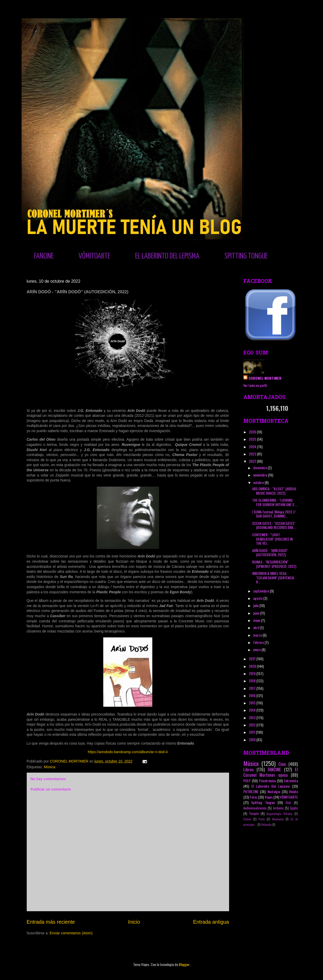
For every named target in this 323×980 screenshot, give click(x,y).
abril (257, 627)
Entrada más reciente (51, 922)
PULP (247, 781)
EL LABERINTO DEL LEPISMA (167, 256)
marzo (258, 635)
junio (257, 613)
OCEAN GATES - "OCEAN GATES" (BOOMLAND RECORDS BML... (274, 525)
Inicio (134, 922)
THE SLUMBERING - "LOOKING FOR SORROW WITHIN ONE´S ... (275, 502)
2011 (252, 732)
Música (50, 767)
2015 (253, 703)
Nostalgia (274, 791)
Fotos (254, 797)
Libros (249, 769)
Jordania (278, 808)
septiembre (262, 591)
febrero (259, 642)
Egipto (294, 808)
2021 (253, 659)
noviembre (261, 475)
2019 (253, 673)
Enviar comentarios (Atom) (71, 933)
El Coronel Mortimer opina (271, 772)
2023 (253, 454)
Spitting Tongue (263, 802)
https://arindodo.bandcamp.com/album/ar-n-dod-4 (128, 752)
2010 (253, 740)
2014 (253, 710)
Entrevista (291, 781)
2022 (253, 461)
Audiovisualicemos (255, 808)
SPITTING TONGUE (246, 256)
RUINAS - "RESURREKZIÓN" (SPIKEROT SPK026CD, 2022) (274, 564)
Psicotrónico (267, 781)
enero (257, 649)
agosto (258, 598)
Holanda (266, 825)
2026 (253, 432)
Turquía (254, 814)
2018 (253, 681)
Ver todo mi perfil (255, 385)
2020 (253, 666)
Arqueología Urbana (279, 814)
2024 (253, 447)
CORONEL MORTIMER (265, 378)
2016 (253, 695)
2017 (253, 688)
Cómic (247, 819)
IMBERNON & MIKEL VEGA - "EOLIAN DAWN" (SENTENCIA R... (273, 578)
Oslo (288, 803)
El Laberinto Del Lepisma (271, 786)
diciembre (260, 468)
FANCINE (44, 256)
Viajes (269, 797)
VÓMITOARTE (94, 256)
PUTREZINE (251, 791)
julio (256, 605)
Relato (294, 791)
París (262, 819)
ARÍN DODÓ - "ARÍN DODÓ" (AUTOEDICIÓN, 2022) (270, 553)
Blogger (184, 964)
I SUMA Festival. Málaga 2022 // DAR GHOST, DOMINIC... (274, 514)
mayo (257, 620)
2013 (253, 717)
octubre (259, 482)
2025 (253, 439)
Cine (282, 764)
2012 (253, 725)
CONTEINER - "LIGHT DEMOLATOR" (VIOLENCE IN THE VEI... (272, 539)
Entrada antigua (211, 922)
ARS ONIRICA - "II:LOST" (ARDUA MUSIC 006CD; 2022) (274, 491)
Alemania (278, 819)
